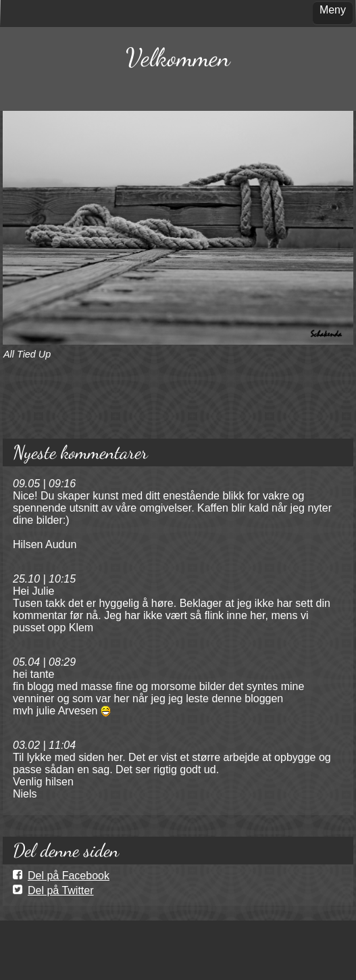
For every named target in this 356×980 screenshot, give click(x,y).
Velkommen (178, 57)
